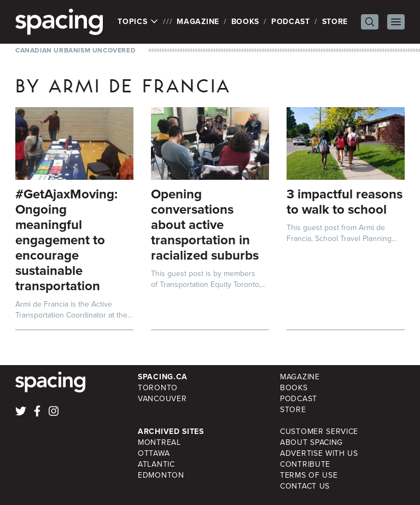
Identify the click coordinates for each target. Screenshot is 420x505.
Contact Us (305, 486)
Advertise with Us (319, 453)
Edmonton (161, 475)
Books (246, 22)
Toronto (158, 388)
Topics (138, 22)
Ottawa (154, 453)
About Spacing (311, 442)
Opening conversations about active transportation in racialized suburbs (205, 225)
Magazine (198, 22)
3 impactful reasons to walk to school (345, 202)
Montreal (159, 442)
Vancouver (162, 399)
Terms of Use (309, 475)
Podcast (291, 22)
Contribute (305, 464)
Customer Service (319, 431)
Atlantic (156, 464)
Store (335, 22)
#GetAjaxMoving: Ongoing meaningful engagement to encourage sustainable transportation (66, 240)
